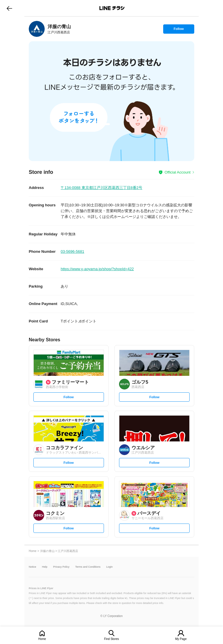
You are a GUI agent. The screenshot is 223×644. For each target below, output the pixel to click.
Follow (179, 30)
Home (42, 639)
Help (45, 567)
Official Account (178, 172)
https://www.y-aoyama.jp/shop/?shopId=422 (97, 269)
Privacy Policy (61, 567)
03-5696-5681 (72, 251)
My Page (181, 639)
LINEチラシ (112, 8)
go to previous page (9, 8)
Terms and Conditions (88, 567)
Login (109, 567)
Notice (33, 567)
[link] (37, 29)
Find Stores (111, 639)
